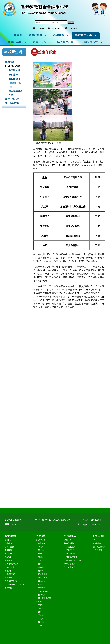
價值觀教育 (97, 546)
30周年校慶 (9, 570)
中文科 (41, 549)
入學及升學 (68, 42)
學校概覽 (38, 35)
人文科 (41, 563)
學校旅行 (13, 75)
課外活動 (69, 546)
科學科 (41, 566)
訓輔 (94, 542)
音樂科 (41, 570)
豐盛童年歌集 (15, 85)
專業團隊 (8, 552)
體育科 (41, 573)
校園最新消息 (10, 576)
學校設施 (8, 556)
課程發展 (41, 542)
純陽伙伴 (94, 42)
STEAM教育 (43, 594)
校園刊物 (8, 563)
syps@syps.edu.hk (92, 527)
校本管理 (8, 559)
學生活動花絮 (12, 103)
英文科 (41, 552)
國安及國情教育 (99, 549)
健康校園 (10, 62)
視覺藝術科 (43, 576)
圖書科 (41, 587)
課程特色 (42, 546)
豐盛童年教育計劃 (15, 93)
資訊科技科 (43, 580)
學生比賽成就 (12, 99)
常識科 (41, 559)
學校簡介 (8, 546)
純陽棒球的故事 (11, 583)
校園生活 (86, 35)
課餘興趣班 (14, 79)
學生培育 (17, 42)
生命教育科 (43, 590)
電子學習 (39, 604)
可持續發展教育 (44, 600)
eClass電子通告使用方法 (15, 587)
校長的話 (8, 542)
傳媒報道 (8, 580)
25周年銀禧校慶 (11, 566)
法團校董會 (9, 549)
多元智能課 (14, 70)
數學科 (41, 556)
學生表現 (42, 42)
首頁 (18, 35)
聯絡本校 (8, 590)
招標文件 (8, 573)
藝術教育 (42, 597)
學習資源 (98, 552)
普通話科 (42, 583)
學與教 (61, 35)
